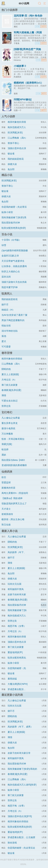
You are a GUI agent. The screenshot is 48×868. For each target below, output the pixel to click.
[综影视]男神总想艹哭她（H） (27, 50)
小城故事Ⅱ (20, 66)
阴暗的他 (6, 369)
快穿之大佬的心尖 (11, 272)
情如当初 (6, 326)
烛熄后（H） (8, 310)
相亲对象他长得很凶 (12, 359)
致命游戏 (12, 843)
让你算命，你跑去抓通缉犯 (14, 269)
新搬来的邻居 (8, 488)
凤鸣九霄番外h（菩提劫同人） (15, 495)
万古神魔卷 (7, 434)
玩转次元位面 (15, 584)
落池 (4, 336)
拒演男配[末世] (15, 133)
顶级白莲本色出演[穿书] (20, 816)
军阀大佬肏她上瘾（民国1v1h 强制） (28, 34)
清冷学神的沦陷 (10, 331)
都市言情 (7, 353)
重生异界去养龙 (10, 423)
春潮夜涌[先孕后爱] (11, 390)
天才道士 (6, 509)
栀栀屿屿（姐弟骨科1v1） (29, 83)
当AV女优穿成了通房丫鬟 (14, 315)
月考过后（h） (9, 380)
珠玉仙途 (6, 525)
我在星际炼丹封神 (11, 223)
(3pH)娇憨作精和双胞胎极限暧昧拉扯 (15, 253)
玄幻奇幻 (7, 412)
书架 (3, 4)
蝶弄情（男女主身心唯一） (13, 522)
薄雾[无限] (7, 444)
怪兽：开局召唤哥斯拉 (13, 439)
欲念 (4, 477)
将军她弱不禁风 (16, 589)
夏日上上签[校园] (10, 374)
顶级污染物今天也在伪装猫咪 (14, 284)
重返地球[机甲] (15, 652)
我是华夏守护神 (10, 287)
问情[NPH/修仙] (23, 99)
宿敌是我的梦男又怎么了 (14, 504)
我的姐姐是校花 (16, 159)
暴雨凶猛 (12, 679)
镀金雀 (11, 154)
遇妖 (4, 455)
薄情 (4, 395)
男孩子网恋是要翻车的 (13, 320)
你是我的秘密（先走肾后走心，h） (14, 209)
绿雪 (4, 245)
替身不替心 (13, 143)
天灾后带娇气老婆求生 (13, 261)
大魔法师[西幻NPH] (18, 684)
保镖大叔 (12, 164)
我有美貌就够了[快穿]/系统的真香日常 (14, 220)
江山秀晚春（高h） (17, 138)
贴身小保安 (7, 212)
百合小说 (7, 234)
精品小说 (7, 175)
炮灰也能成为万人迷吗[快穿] (22, 785)
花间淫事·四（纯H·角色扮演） (28, 17)
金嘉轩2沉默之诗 (10, 256)
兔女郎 (11, 169)
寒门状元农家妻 (10, 385)
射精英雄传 (7, 514)
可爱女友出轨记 (10, 401)
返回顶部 (44, 605)
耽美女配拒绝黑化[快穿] (14, 228)
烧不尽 (5, 305)
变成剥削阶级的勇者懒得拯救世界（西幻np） (14, 468)
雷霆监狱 (6, 483)
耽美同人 (7, 294)
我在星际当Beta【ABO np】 (13, 462)
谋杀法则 (6, 277)
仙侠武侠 (7, 472)
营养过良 (6, 406)
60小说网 (24, 3)
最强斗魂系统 (8, 428)
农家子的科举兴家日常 (19, 753)
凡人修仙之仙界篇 (11, 418)
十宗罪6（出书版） (11, 240)
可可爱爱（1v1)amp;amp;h (11, 349)
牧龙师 (5, 449)
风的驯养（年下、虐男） (20, 727)
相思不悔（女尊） (17, 626)
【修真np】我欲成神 (12, 498)
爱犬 (4, 341)
